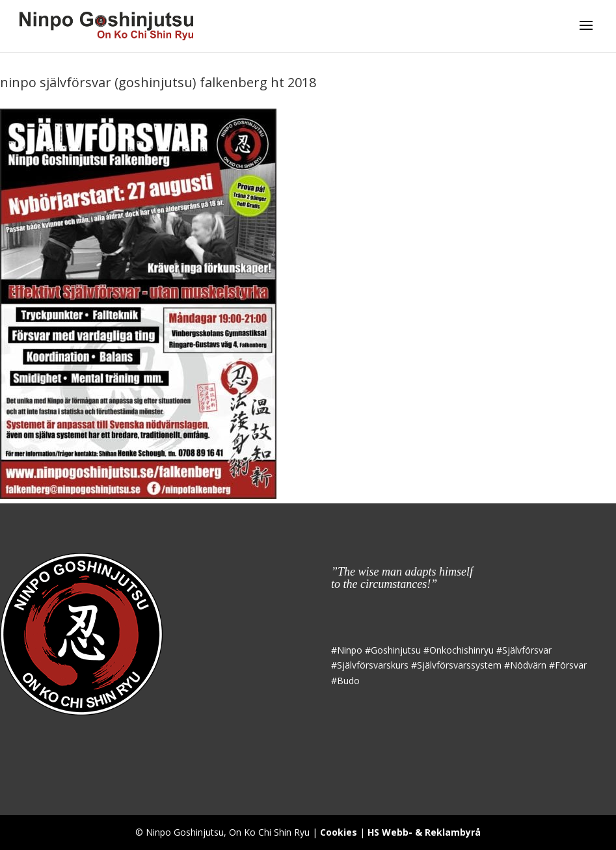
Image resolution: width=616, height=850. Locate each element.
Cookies (339, 832)
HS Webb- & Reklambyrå (424, 832)
